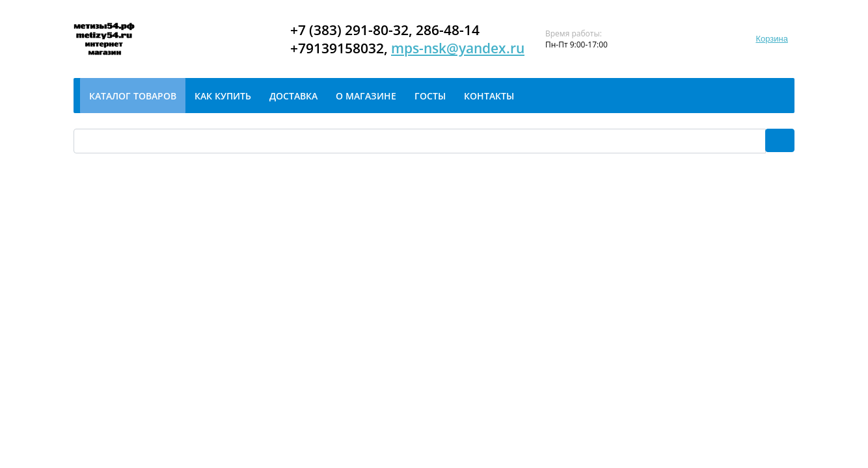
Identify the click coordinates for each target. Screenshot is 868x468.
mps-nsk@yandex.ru (458, 48)
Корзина (772, 39)
